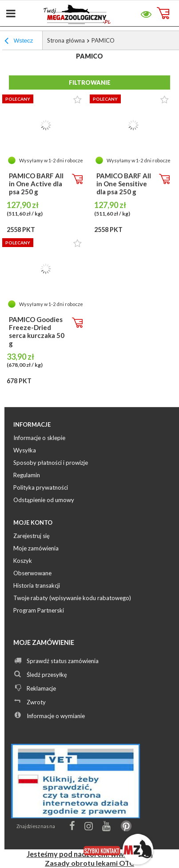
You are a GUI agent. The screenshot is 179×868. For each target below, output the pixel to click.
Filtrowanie (90, 82)
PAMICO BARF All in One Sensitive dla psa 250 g (124, 184)
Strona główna (66, 40)
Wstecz (19, 42)
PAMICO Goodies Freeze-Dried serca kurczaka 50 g (37, 331)
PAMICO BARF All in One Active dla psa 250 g (36, 184)
